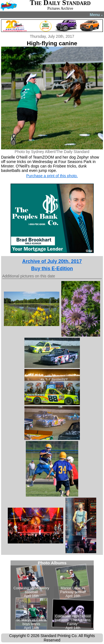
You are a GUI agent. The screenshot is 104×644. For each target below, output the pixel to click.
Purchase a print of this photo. (52, 176)
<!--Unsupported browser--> (52, 595)
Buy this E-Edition (52, 269)
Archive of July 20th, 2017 (52, 261)
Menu (96, 15)
